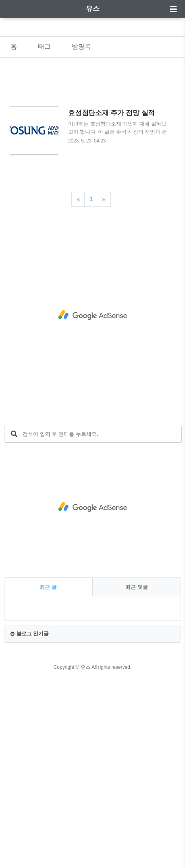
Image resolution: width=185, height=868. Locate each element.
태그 (44, 46)
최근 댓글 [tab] (137, 587)
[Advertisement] (92, 315)
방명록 (81, 46)
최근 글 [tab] (48, 587)
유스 (93, 9)
